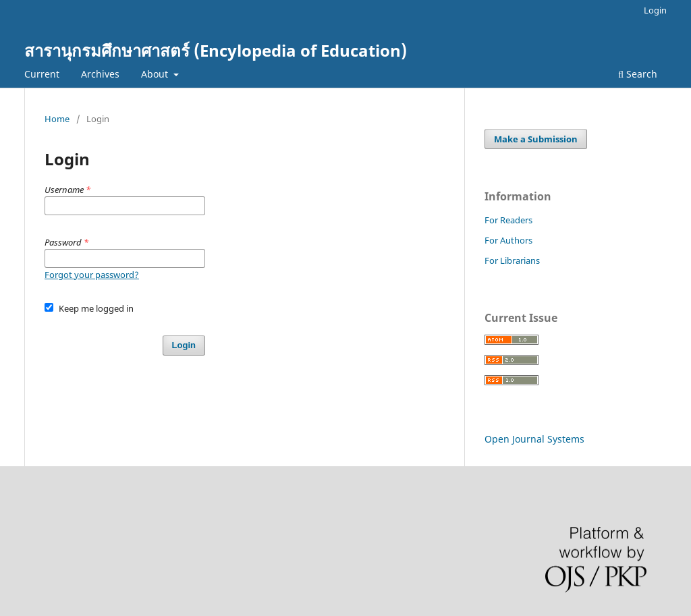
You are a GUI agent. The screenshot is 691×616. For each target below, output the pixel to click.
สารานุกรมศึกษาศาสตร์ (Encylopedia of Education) (216, 50)
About (156, 74)
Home (57, 119)
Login (655, 10)
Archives (100, 74)
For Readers (508, 220)
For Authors (508, 240)
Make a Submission (536, 139)
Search (638, 74)
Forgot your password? (92, 275)
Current (42, 74)
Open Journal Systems (534, 439)
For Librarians (512, 260)
